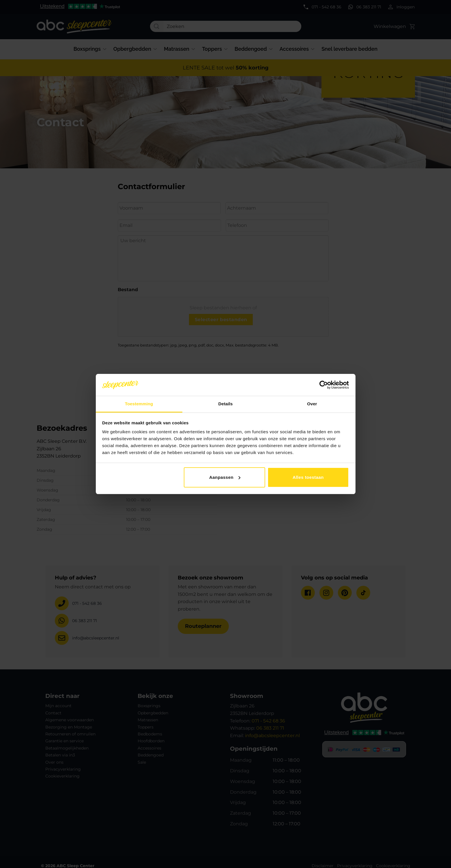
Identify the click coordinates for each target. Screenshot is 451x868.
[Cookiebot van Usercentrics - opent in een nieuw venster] (324, 385)
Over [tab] (312, 404)
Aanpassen (225, 477)
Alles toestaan (308, 477)
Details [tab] (226, 404)
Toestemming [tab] (139, 404)
